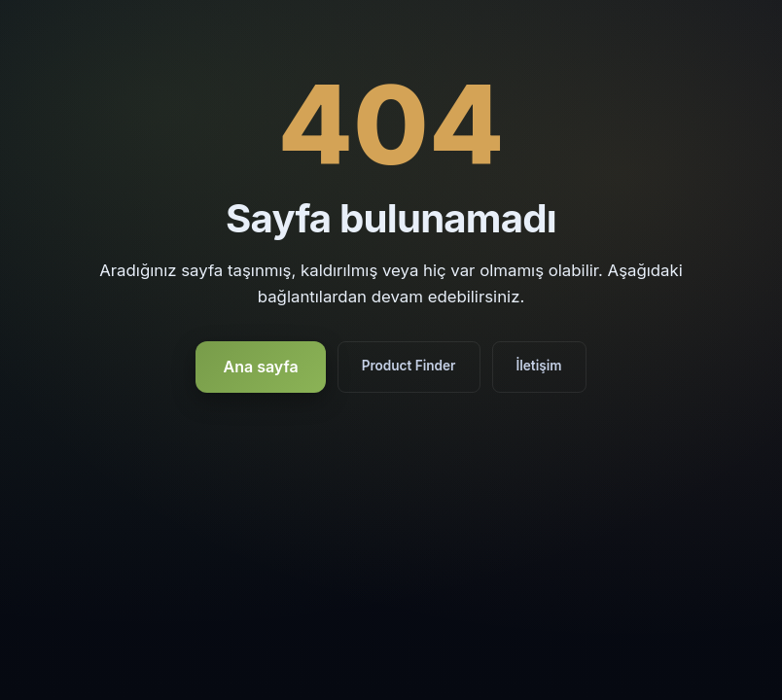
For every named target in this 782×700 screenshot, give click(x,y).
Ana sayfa (260, 367)
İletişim (539, 366)
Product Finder (409, 366)
